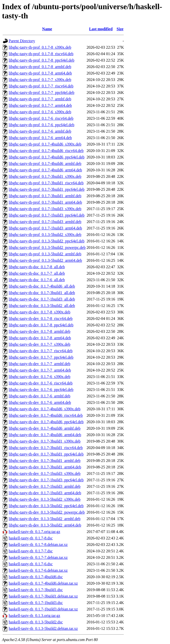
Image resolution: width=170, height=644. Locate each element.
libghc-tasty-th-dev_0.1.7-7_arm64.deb (40, 370)
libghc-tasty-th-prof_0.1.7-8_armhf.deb (40, 67)
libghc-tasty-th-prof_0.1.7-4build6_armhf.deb (45, 164)
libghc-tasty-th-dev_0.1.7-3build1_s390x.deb (45, 441)
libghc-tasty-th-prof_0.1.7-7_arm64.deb (40, 105)
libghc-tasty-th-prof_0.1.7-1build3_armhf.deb (45, 222)
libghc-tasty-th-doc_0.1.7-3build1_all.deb (42, 293)
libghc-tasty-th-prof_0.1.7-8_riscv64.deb (41, 54)
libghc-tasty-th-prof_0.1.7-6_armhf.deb (40, 131)
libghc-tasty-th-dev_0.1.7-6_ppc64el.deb (41, 390)
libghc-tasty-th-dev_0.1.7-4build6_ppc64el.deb (46, 422)
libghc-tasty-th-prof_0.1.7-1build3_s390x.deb (45, 209)
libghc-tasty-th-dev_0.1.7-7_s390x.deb (39, 344)
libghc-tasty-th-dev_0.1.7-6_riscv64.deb (41, 383)
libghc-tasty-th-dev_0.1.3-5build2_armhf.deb (45, 519)
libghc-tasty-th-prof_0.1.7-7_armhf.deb (40, 99)
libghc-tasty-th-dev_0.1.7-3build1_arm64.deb (45, 467)
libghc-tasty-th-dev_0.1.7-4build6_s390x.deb (45, 409)
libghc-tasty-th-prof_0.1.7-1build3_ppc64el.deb (47, 215)
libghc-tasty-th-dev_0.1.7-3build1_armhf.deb (45, 461)
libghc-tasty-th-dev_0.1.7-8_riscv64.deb (41, 319)
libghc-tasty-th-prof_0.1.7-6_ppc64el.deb (41, 125)
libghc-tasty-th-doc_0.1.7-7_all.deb (37, 273)
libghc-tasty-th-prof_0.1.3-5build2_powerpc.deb (47, 247)
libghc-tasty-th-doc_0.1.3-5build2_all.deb (42, 306)
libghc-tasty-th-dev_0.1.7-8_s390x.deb (39, 312)
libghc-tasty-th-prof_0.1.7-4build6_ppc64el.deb (47, 157)
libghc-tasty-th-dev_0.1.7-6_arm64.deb (40, 402)
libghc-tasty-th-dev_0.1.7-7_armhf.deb (39, 364)
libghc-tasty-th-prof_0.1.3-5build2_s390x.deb (45, 235)
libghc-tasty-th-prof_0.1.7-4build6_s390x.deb (45, 144)
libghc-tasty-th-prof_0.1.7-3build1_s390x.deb (45, 176)
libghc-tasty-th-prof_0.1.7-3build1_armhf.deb (45, 196)
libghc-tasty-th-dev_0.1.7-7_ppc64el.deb (41, 357)
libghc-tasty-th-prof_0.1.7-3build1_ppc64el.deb (47, 189)
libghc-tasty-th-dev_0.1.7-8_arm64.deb (40, 338)
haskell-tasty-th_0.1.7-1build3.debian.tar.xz (43, 609)
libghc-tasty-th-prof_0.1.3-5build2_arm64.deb (45, 260)
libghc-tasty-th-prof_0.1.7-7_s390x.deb (40, 80)
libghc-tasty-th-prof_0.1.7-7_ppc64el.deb (41, 93)
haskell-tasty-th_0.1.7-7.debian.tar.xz (38, 557)
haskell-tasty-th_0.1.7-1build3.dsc (36, 603)
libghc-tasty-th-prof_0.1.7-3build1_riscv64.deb (46, 183)
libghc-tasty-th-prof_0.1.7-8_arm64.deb (40, 73)
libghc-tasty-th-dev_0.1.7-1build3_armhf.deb (45, 486)
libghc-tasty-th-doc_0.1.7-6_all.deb (37, 280)
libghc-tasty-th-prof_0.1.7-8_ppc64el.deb (41, 60)
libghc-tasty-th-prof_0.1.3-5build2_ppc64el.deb (47, 241)
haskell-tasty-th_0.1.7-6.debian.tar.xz (38, 570)
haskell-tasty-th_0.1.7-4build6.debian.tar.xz (43, 583)
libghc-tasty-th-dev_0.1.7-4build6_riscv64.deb (46, 415)
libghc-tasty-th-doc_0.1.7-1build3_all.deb (42, 299)
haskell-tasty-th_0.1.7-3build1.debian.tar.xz (43, 596)
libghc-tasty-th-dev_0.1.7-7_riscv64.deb (41, 351)
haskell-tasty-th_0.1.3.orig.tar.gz (34, 616)
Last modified (101, 29)
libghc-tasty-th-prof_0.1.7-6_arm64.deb (40, 138)
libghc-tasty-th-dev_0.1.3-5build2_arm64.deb (45, 525)
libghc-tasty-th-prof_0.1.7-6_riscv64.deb (41, 118)
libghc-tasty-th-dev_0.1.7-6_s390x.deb (39, 377)
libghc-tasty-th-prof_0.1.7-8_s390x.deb (40, 47)
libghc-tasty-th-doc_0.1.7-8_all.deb (37, 267)
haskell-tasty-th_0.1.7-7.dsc (31, 551)
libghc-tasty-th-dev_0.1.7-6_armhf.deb (39, 396)
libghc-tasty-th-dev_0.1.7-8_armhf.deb (39, 331)
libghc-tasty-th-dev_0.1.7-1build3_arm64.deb (45, 493)
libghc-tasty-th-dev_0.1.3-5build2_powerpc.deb (47, 512)
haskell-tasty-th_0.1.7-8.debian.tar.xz (38, 545)
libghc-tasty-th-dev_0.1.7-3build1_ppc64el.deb (46, 454)
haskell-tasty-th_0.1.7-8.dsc (31, 538)
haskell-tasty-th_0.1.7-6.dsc (31, 564)
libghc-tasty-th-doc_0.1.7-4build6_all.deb (42, 286)
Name (47, 29)
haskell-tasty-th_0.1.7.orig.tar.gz (34, 532)
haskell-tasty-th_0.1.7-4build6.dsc (36, 577)
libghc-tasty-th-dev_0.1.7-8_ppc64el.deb (41, 325)
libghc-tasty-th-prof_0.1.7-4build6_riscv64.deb (46, 151)
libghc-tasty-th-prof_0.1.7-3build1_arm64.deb (45, 202)
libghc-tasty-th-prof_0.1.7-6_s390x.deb (40, 112)
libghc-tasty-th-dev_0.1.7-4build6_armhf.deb (45, 428)
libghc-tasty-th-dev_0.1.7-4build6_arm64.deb (45, 435)
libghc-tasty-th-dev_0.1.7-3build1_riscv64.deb (46, 448)
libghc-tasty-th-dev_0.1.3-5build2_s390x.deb (45, 499)
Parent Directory (22, 41)
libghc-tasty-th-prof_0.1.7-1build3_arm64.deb (45, 228)
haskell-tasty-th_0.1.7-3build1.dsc (36, 590)
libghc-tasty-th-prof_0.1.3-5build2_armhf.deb (45, 254)
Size (120, 29)
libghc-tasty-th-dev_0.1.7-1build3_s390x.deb (45, 474)
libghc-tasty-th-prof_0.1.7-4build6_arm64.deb (45, 170)
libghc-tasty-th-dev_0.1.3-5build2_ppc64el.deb (46, 506)
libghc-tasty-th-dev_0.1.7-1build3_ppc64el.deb (46, 480)
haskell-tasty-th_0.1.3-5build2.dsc (36, 622)
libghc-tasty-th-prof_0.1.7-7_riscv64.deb (41, 86)
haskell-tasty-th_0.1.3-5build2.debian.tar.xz (43, 628)
